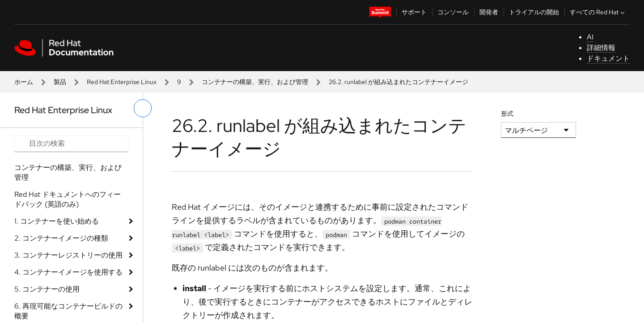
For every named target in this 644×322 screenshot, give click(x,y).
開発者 (489, 12)
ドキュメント (608, 58)
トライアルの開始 (534, 12)
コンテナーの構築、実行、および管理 (255, 82)
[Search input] (71, 144)
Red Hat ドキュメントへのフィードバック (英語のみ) (68, 199)
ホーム (24, 82)
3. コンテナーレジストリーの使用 (68, 255)
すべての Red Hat (598, 12)
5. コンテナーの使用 (47, 289)
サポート (414, 12)
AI (590, 37)
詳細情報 (601, 48)
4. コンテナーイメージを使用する (68, 272)
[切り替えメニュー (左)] (143, 108)
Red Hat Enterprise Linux (122, 82)
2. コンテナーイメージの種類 (61, 238)
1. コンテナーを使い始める (57, 221)
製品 (60, 82)
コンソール (453, 12)
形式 (507, 114)
